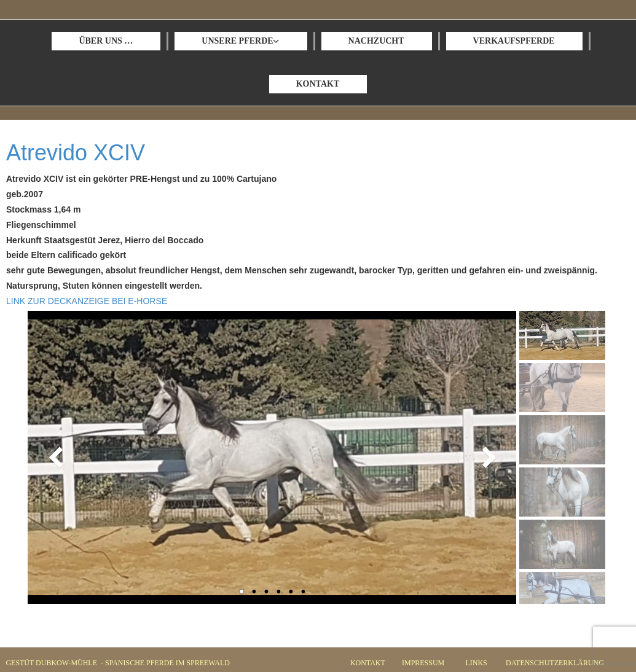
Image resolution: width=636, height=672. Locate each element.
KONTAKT (318, 84)
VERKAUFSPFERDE (514, 41)
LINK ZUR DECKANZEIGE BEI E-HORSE (87, 301)
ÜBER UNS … (106, 41)
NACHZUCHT (376, 41)
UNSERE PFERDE (237, 41)
